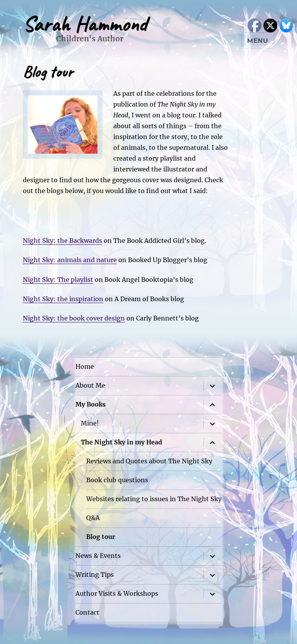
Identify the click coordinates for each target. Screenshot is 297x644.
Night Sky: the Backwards (62, 241)
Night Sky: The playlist (58, 280)
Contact (87, 612)
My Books (90, 404)
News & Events (98, 556)
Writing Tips (95, 575)
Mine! (90, 423)
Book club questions (117, 480)
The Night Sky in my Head (121, 442)
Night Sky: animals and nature (70, 260)
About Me (90, 385)
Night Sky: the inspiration (63, 299)
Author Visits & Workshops (117, 593)
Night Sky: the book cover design (74, 318)
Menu (258, 41)
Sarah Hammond (85, 24)
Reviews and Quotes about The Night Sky (149, 461)
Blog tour (101, 537)
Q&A (93, 518)
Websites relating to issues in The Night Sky (154, 499)
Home (85, 366)
